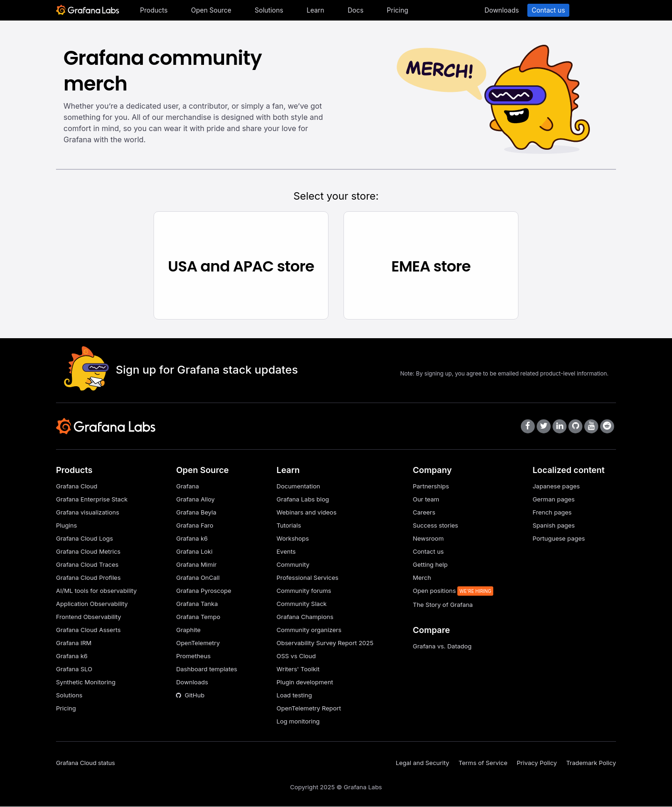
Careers (424, 513)
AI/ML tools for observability (96, 591)
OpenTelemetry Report (309, 709)
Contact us (548, 10)
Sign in (595, 10)
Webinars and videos (307, 513)
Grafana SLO (74, 669)
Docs (356, 10)
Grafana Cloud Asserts (88, 630)
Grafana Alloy (195, 500)
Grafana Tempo (198, 617)
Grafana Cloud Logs (84, 539)
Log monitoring (298, 722)
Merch (422, 578)
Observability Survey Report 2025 (325, 643)
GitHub (190, 696)
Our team (426, 500)
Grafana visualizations (87, 513)
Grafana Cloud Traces (87, 565)
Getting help (430, 565)
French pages (552, 513)
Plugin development (305, 682)
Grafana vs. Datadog (442, 647)
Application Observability (92, 604)
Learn (315, 10)
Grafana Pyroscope (203, 591)
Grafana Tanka (197, 604)
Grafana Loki (194, 552)
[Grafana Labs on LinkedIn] (560, 427)
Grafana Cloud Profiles (88, 578)
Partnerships (431, 487)
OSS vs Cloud (296, 656)
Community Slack (302, 604)
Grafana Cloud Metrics (88, 552)
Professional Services (308, 578)
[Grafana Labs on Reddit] (607, 427)
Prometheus (193, 656)
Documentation (298, 487)
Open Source (211, 10)
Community (293, 565)
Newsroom (428, 539)
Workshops (293, 539)
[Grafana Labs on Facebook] (528, 427)
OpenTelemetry (198, 643)
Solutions (269, 10)
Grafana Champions (305, 617)
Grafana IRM (74, 643)
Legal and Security (423, 763)
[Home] (87, 13)
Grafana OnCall (198, 578)
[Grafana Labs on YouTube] (591, 427)
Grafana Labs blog (303, 500)
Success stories (435, 526)
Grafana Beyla (196, 513)
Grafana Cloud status (85, 763)
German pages (553, 500)
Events (286, 552)
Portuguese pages (559, 539)
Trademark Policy (591, 763)
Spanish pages (554, 526)
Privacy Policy (537, 763)
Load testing (294, 696)
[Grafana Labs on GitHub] (575, 427)
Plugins (66, 526)
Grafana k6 (72, 656)
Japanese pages (556, 487)
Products (154, 10)
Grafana (187, 487)
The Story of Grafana (443, 605)
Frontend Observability (89, 617)
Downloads (502, 10)
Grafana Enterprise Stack (92, 500)
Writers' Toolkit (298, 669)
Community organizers (309, 630)
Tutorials (289, 526)
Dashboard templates (206, 669)
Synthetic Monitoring (86, 682)
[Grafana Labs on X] (544, 427)
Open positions (435, 591)
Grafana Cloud (77, 487)
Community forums (304, 591)
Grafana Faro (195, 526)
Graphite (188, 630)
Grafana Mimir (196, 565)
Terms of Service (483, 763)
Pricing (398, 10)
